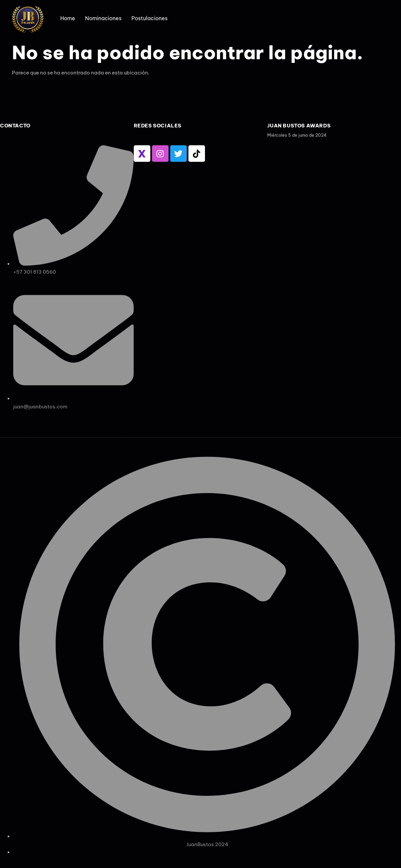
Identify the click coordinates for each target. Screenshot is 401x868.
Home (68, 18)
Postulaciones (150, 18)
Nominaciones (103, 18)
